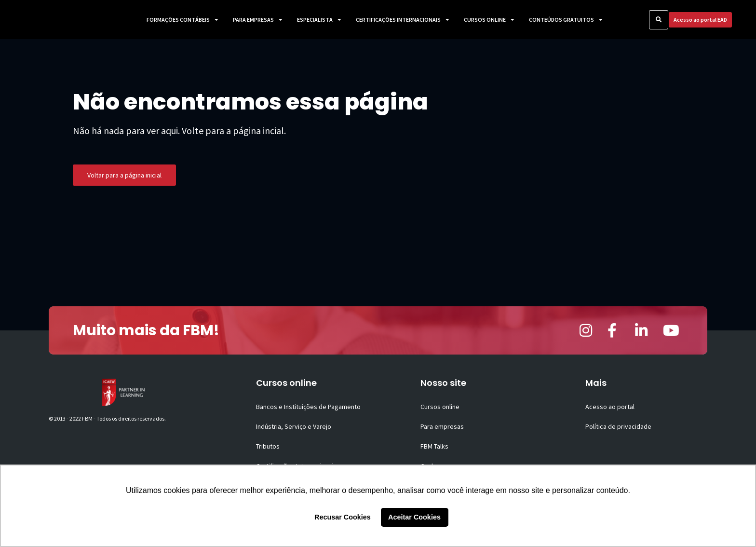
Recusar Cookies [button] (343, 517)
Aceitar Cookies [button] (414, 517)
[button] (659, 20)
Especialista (319, 20)
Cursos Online (489, 20)
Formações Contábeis (182, 20)
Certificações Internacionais (403, 20)
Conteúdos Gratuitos (566, 20)
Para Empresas (258, 20)
